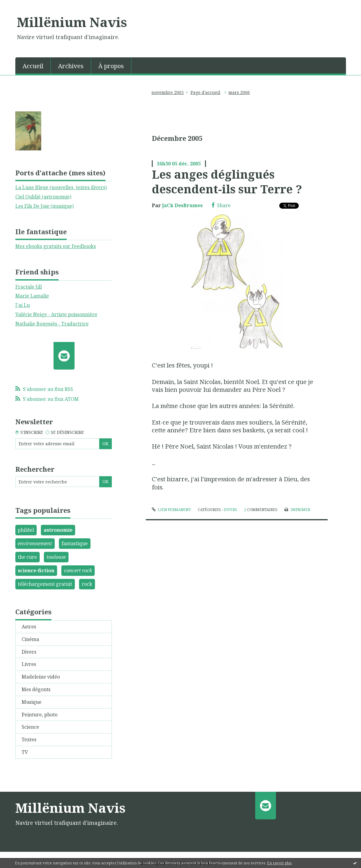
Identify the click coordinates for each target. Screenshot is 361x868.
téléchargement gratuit (45, 584)
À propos (111, 66)
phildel (26, 530)
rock (87, 584)
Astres (29, 627)
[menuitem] (33, 65)
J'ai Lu (23, 305)
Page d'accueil (205, 92)
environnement (35, 543)
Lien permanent (171, 510)
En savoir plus (280, 863)
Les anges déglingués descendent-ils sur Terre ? (227, 181)
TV (25, 752)
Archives (71, 66)
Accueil (33, 66)
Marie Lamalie (32, 296)
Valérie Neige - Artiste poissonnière (56, 314)
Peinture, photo (40, 715)
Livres (29, 664)
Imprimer (297, 510)
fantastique (75, 543)
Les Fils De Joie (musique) (44, 206)
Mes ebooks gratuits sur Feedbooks (56, 246)
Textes (29, 739)
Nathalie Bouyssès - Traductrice (52, 324)
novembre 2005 (168, 92)
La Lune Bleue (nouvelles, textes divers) (61, 187)
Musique (32, 702)
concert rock (78, 570)
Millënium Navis (72, 22)
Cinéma (30, 639)
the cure (27, 557)
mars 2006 (239, 92)
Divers (29, 652)
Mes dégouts (36, 689)
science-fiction (36, 570)
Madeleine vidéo (41, 677)
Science (30, 727)
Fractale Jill (29, 287)
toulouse (56, 557)
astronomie (58, 530)
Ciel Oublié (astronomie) (43, 197)
